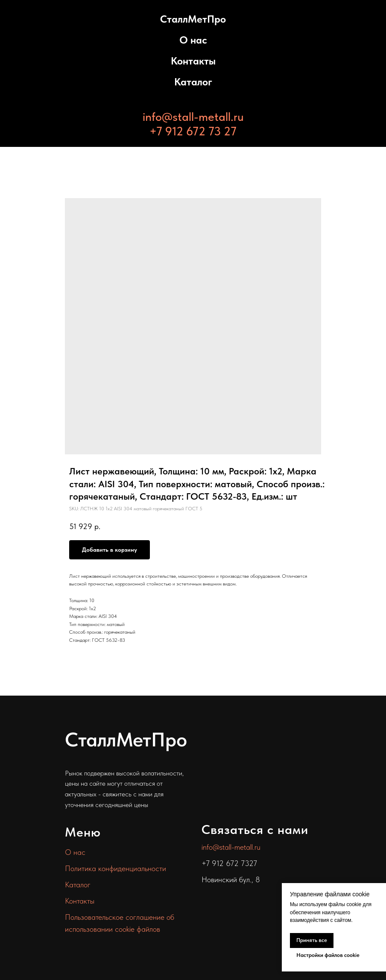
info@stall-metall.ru (193, 117)
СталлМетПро (193, 19)
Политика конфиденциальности (116, 868)
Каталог (193, 82)
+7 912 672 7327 (229, 863)
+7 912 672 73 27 (193, 131)
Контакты (193, 61)
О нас (193, 40)
